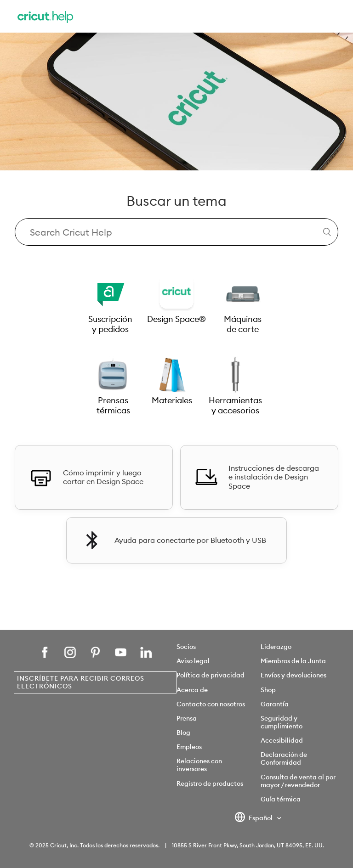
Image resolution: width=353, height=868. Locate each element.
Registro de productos (210, 783)
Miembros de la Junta (293, 661)
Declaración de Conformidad (284, 758)
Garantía (275, 704)
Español (254, 818)
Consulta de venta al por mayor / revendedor (298, 781)
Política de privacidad (211, 675)
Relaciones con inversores (199, 765)
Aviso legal (193, 661)
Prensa (187, 718)
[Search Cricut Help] (176, 232)
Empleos (189, 747)
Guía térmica (281, 799)
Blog (183, 733)
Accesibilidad (282, 740)
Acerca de (192, 690)
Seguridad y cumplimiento (282, 722)
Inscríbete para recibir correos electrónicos (81, 682)
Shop (268, 690)
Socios (186, 647)
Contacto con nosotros (211, 704)
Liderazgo (276, 647)
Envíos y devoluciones (293, 675)
